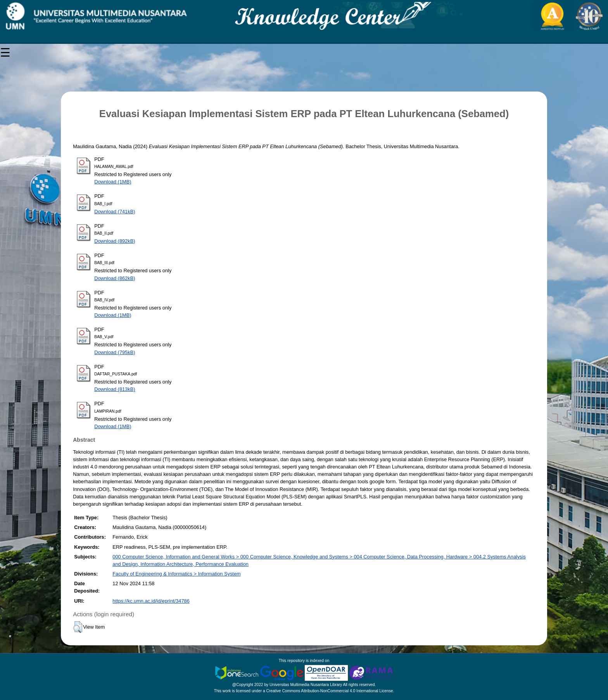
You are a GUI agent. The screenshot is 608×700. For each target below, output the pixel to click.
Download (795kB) (115, 352)
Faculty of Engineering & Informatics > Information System (176, 574)
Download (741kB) (115, 212)
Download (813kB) (115, 389)
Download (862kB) (115, 278)
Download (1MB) (113, 182)
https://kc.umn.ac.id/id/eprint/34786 (151, 601)
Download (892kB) (115, 241)
